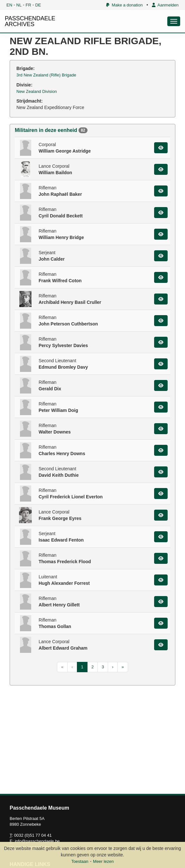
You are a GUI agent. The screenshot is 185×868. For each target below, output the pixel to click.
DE (38, 5)
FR (28, 5)
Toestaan (80, 861)
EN (9, 5)
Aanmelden (165, 5)
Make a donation (124, 5)
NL (19, 5)
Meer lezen (103, 861)
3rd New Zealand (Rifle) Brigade (46, 75)
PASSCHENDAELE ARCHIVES (30, 21)
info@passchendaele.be (37, 841)
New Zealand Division (37, 91)
